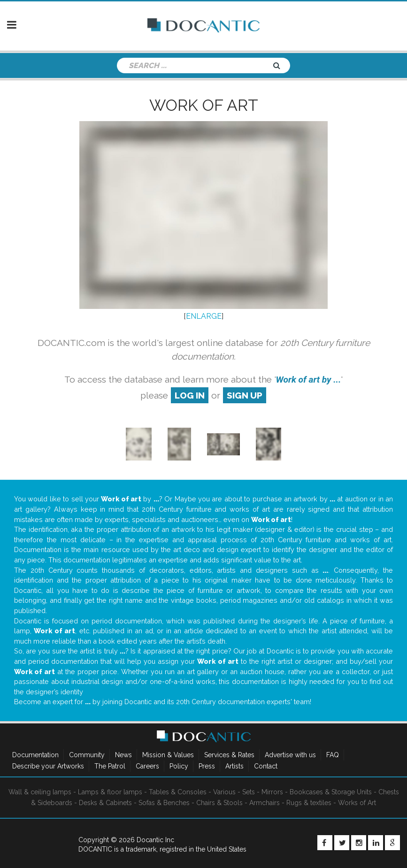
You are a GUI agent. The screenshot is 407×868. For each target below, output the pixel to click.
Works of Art (357, 803)
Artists (234, 766)
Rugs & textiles (309, 803)
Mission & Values (168, 755)
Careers (147, 766)
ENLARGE (204, 316)
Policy (179, 766)
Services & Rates (229, 755)
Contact (266, 766)
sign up (245, 395)
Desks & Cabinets (105, 803)
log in (190, 395)
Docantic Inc (155, 840)
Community (87, 755)
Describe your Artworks (48, 766)
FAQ (333, 755)
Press (207, 766)
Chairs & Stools (219, 803)
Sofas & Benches (164, 803)
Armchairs (265, 803)
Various (224, 792)
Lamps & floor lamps (110, 792)
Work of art (204, 105)
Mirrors (272, 792)
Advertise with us (290, 755)
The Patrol (110, 766)
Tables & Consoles (178, 792)
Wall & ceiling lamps (40, 792)
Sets (249, 792)
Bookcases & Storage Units (331, 792)
